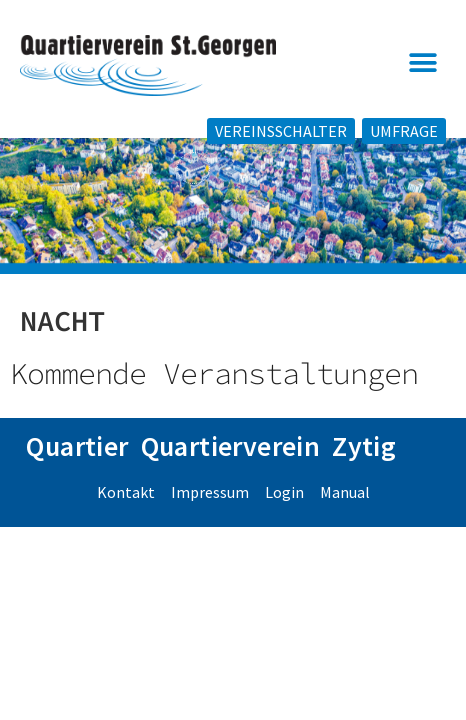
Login (284, 518)
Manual (345, 518)
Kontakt (126, 518)
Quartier (77, 472)
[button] (423, 63)
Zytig (364, 472)
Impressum (210, 518)
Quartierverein (231, 472)
